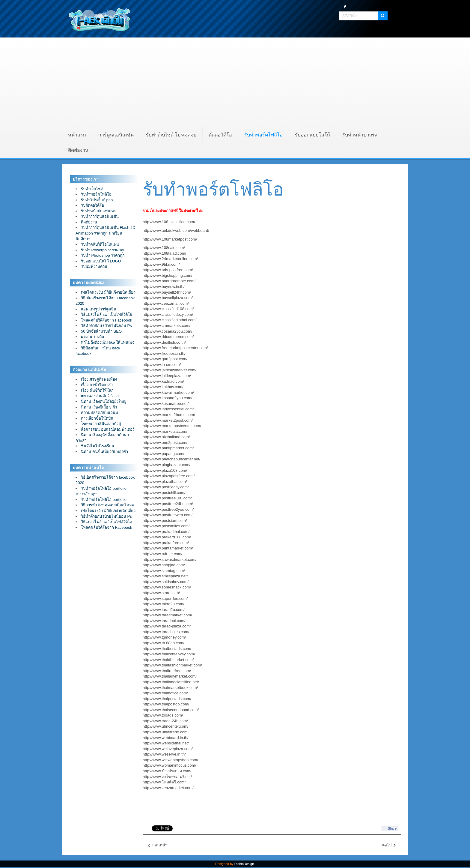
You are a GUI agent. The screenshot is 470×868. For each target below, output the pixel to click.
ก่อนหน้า (157, 845)
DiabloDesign (244, 864)
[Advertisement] (235, 82)
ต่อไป (389, 845)
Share (392, 828)
